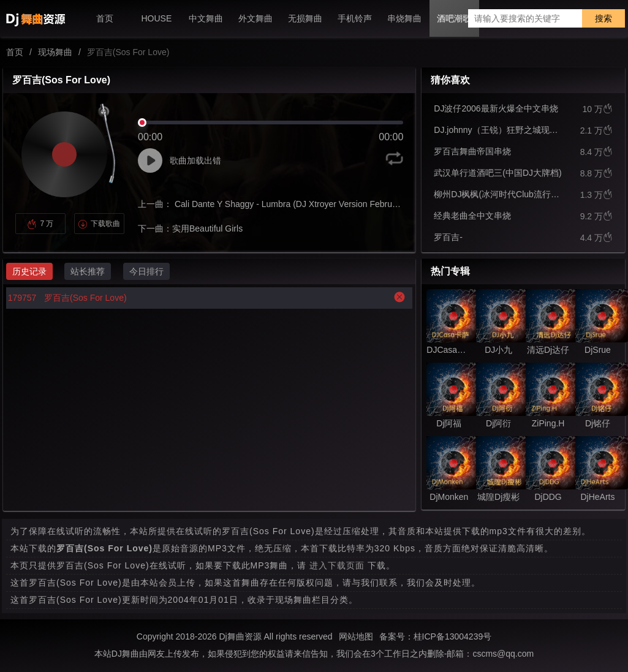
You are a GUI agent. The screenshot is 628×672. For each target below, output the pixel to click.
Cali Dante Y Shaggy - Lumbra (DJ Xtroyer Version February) (289, 204)
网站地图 (356, 636)
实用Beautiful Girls (207, 228)
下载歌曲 (99, 224)
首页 (15, 52)
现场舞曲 (55, 52)
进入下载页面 (337, 565)
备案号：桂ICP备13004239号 (436, 636)
